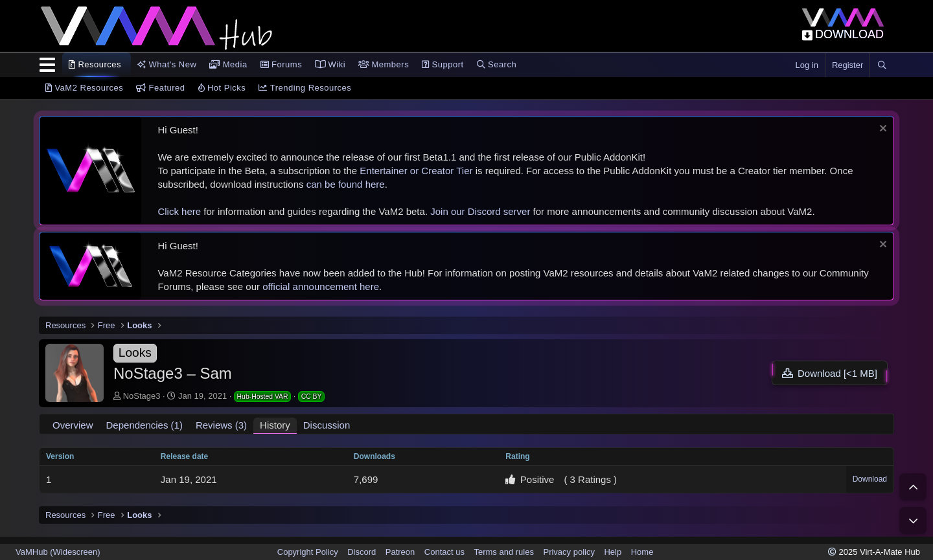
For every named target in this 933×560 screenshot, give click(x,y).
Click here (179, 211)
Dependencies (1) (144, 425)
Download (870, 479)
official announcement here (321, 286)
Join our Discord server (480, 211)
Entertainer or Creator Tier (416, 171)
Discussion (327, 425)
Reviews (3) (221, 425)
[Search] (882, 65)
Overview (73, 425)
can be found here (346, 184)
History (275, 425)
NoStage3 (142, 396)
